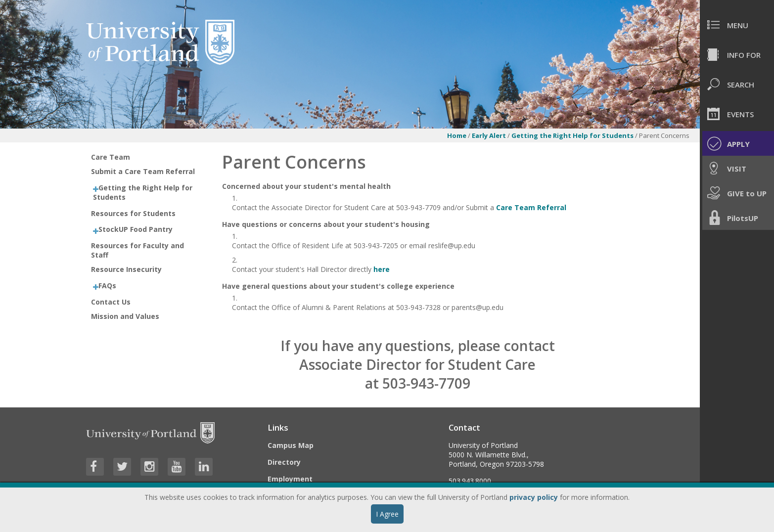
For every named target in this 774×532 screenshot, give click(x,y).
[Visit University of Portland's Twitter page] (122, 467)
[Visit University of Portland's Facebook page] (95, 467)
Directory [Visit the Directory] (284, 462)
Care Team (111, 157)
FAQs (107, 286)
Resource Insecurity (126, 269)
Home (457, 135)
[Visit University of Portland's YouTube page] (177, 467)
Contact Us (111, 302)
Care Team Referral (531, 207)
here (383, 269)
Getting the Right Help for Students (573, 135)
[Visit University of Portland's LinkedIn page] (204, 467)
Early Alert (489, 135)
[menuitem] (737, 25)
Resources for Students (133, 213)
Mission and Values (125, 316)
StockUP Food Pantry (136, 229)
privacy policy (534, 497)
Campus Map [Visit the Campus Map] (291, 445)
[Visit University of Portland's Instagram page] (149, 467)
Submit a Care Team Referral (143, 171)
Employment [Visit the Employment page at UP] (290, 479)
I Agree (387, 514)
